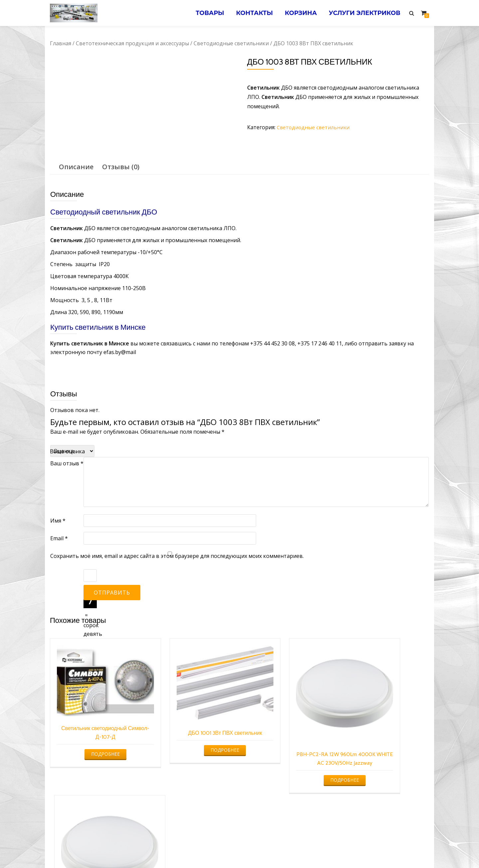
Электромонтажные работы (288, 850)
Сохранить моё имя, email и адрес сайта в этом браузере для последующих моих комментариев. (177, 556)
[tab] (76, 167)
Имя (58, 520)
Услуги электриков (364, 13)
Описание (76, 166)
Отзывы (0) (121, 166)
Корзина (298, 13)
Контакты (251, 13)
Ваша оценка (67, 451)
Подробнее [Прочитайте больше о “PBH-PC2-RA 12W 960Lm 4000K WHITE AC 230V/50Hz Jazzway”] (287, 765)
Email (59, 538)
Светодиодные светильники (231, 43)
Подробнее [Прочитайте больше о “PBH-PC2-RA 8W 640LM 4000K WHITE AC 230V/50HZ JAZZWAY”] (384, 765)
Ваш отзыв (67, 463)
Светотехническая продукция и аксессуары (132, 43)
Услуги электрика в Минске (190, 850)
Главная (61, 43)
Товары (205, 13)
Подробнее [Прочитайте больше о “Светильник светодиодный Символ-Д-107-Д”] (93, 736)
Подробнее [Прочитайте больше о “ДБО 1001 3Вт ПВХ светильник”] (190, 740)
